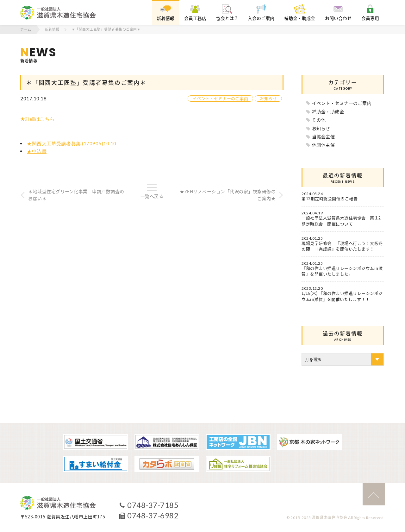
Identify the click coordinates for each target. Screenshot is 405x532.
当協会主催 (324, 136)
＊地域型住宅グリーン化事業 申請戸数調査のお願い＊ (76, 195)
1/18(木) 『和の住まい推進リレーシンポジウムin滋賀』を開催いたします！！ (342, 296)
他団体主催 (324, 145)
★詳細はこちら (37, 119)
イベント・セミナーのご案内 (221, 98)
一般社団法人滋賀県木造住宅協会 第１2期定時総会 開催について (341, 221)
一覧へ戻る (152, 196)
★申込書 (37, 151)
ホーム (26, 29)
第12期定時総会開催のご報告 (330, 199)
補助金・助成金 (328, 111)
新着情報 (52, 29)
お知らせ (268, 98)
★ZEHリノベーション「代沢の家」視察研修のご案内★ (228, 195)
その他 (319, 120)
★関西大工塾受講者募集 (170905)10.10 (72, 143)
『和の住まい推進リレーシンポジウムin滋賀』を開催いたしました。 (342, 271)
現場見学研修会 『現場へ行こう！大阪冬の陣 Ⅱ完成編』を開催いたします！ (342, 246)
